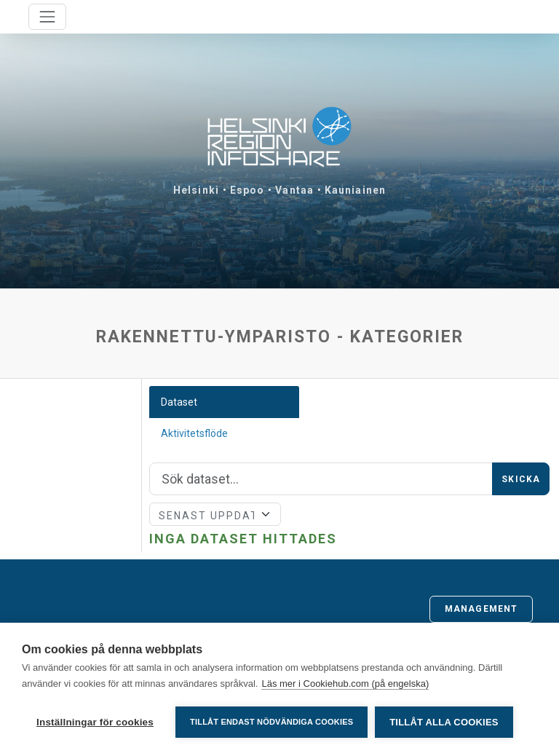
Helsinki (196, 190)
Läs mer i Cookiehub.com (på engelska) (345, 684)
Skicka (521, 479)
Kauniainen (355, 190)
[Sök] (321, 479)
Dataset (179, 402)
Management (481, 609)
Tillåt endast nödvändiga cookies (271, 722)
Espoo (247, 190)
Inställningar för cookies (95, 722)
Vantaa (294, 190)
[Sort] (215, 514)
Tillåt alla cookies (444, 722)
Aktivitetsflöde (194, 433)
